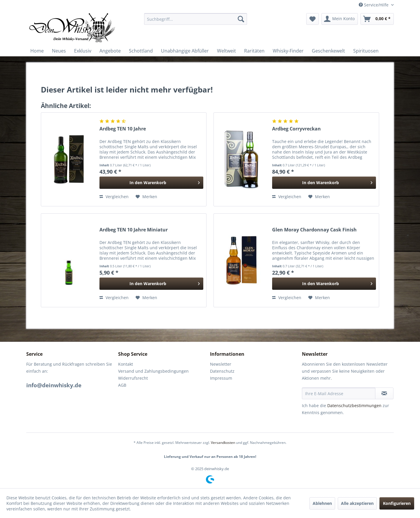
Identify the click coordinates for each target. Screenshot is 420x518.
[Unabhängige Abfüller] (185, 51)
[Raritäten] (254, 51)
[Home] (37, 51)
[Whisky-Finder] (288, 51)
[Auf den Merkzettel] (146, 197)
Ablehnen (322, 503)
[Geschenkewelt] (328, 51)
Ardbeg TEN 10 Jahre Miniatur (134, 230)
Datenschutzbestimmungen (354, 405)
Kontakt (126, 364)
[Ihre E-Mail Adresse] (339, 393)
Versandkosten (223, 443)
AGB (122, 385)
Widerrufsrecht (133, 378)
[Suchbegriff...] (196, 19)
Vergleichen (114, 197)
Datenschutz (222, 371)
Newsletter (221, 364)
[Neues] (59, 51)
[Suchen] (241, 19)
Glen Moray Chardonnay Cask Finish (314, 230)
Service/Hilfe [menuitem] (374, 5)
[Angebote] (110, 51)
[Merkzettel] (313, 19)
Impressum (221, 378)
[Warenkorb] (377, 19)
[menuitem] (196, 19)
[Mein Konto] (340, 19)
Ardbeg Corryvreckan (296, 129)
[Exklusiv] (83, 51)
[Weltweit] (226, 51)
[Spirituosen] (366, 51)
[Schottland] (141, 51)
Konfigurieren (397, 503)
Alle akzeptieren (357, 503)
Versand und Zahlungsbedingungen (153, 371)
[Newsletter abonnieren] (384, 393)
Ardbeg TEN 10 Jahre (123, 129)
